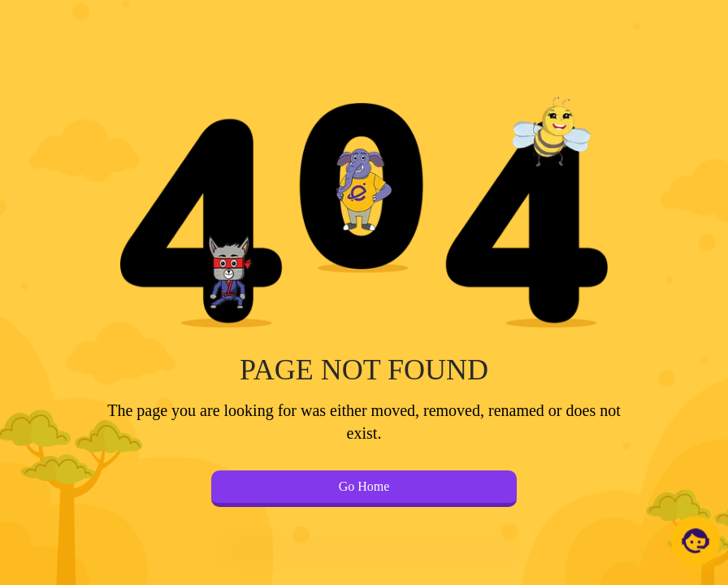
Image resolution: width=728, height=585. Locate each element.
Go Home (364, 486)
